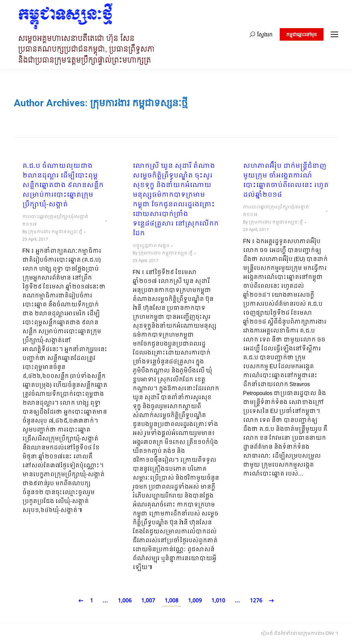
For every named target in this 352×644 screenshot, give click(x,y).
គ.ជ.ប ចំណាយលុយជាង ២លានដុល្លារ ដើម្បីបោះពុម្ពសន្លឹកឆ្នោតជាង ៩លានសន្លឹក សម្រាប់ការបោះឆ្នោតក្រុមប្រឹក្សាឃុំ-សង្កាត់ (63, 186)
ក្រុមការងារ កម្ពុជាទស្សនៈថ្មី (139, 103)
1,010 (218, 601)
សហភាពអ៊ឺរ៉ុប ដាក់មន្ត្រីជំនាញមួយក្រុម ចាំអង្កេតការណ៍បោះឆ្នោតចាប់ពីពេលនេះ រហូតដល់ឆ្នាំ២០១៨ (286, 181)
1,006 (125, 601)
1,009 (195, 601)
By (52, 232)
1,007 (148, 601)
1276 (256, 601)
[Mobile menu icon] (334, 34)
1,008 (172, 601)
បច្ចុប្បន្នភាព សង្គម (151, 246)
